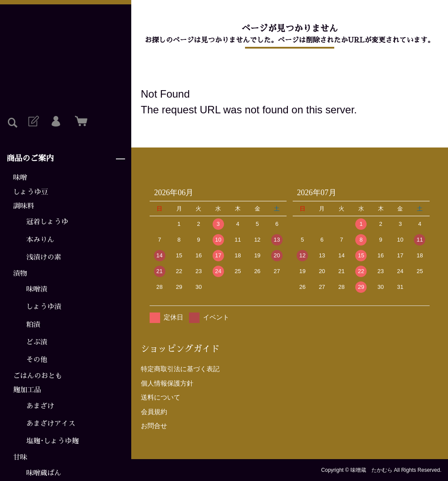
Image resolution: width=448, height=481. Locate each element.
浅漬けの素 (44, 257)
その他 (37, 360)
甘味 (20, 457)
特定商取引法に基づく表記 (180, 369)
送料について (161, 397)
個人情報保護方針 (167, 383)
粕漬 (33, 325)
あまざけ (40, 406)
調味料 (24, 206)
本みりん (40, 240)
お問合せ (154, 426)
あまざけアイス (51, 424)
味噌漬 (37, 289)
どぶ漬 (37, 342)
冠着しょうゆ (47, 222)
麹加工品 (27, 390)
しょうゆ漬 (44, 307)
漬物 (20, 274)
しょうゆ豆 (31, 192)
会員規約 (154, 412)
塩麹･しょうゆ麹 (52, 441)
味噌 (20, 178)
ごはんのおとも (38, 376)
